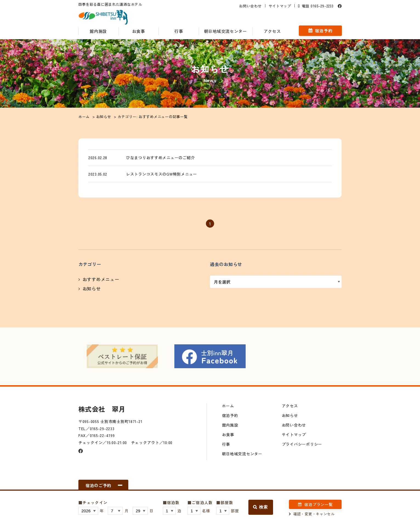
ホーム (228, 407)
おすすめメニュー (101, 280)
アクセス (272, 31)
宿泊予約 (324, 31)
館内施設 (99, 31)
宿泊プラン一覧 (318, 504)
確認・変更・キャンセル (314, 514)
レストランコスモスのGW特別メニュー (164, 175)
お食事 (139, 31)
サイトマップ (280, 6)
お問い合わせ (250, 6)
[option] (122, 357)
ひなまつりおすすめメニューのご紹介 (163, 158)
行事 (179, 31)
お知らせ (92, 290)
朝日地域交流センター (225, 31)
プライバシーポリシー (302, 445)
